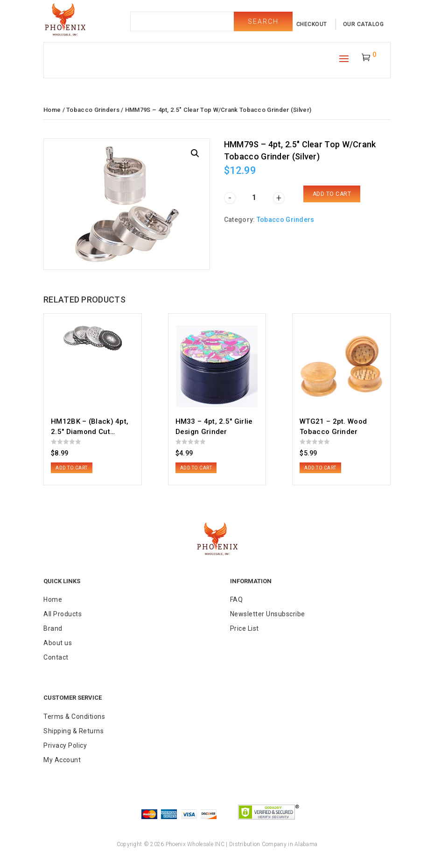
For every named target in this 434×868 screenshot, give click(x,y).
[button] (195, 153)
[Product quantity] (254, 197)
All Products (63, 614)
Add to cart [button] (72, 468)
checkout (312, 24)
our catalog (364, 24)
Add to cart (332, 194)
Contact (56, 657)
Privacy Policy (65, 745)
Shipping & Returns (73, 731)
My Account (62, 760)
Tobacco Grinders (93, 110)
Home (52, 110)
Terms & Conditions (74, 716)
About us (58, 643)
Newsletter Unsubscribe (268, 614)
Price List (245, 628)
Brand (53, 628)
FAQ (237, 599)
